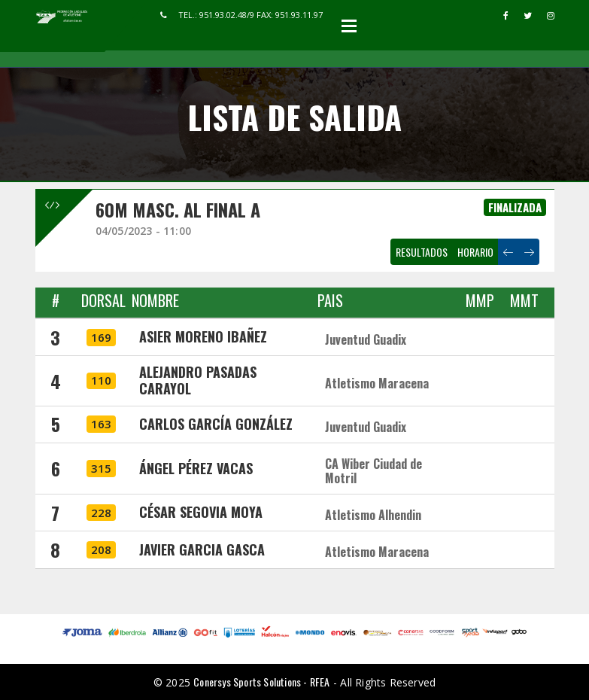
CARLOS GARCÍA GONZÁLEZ (216, 424)
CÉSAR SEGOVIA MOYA (201, 512)
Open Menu (349, 26)
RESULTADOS (422, 252)
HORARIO (475, 252)
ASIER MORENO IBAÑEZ (203, 336)
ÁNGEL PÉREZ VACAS (196, 468)
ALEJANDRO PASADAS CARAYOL (198, 380)
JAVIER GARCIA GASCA (202, 549)
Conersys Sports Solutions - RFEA (261, 682)
